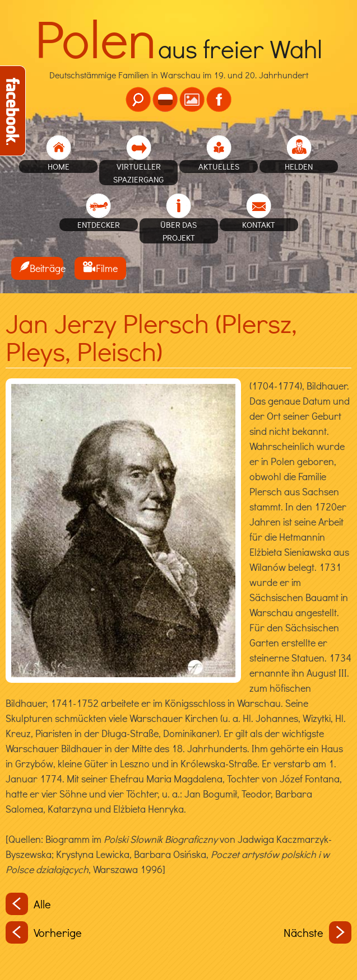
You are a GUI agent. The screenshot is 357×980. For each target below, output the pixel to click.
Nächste (317, 932)
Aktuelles (219, 166)
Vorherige (44, 932)
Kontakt (259, 224)
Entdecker (99, 224)
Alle (28, 904)
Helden (299, 166)
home (59, 166)
